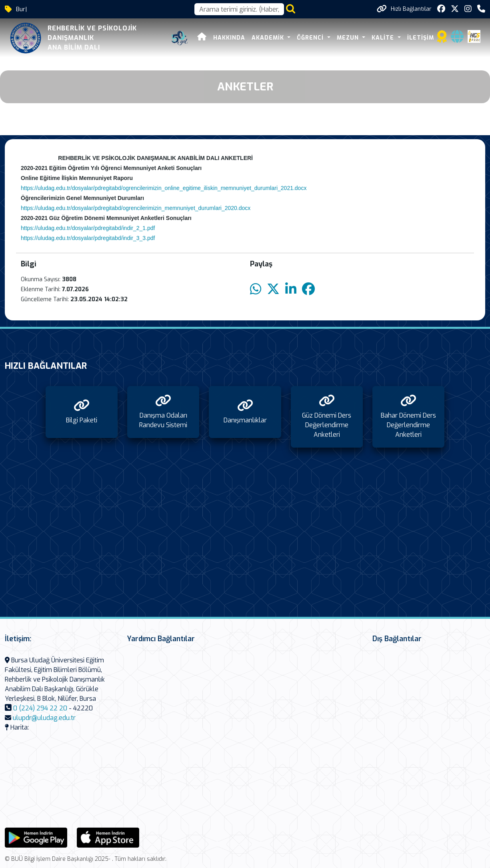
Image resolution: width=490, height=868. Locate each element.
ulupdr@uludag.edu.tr (44, 718)
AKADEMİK (269, 38)
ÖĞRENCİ (311, 38)
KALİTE (384, 38)
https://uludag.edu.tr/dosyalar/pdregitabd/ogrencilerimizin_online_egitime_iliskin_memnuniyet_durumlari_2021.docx (164, 188)
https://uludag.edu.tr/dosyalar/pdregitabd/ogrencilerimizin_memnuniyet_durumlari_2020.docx (136, 208)
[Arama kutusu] (239, 9)
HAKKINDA (229, 38)
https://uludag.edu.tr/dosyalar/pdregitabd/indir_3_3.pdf (88, 238)
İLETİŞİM (421, 38)
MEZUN (349, 38)
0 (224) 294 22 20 (40, 708)
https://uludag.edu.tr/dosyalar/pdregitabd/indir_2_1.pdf (88, 228)
